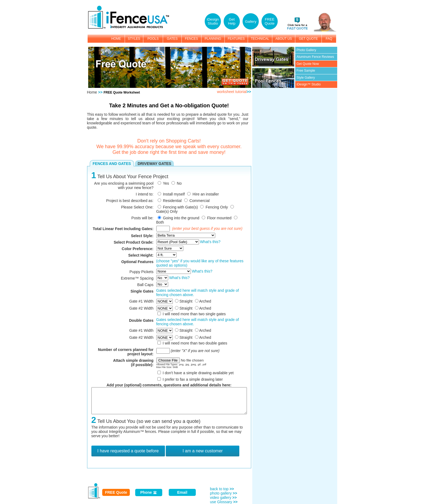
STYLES (134, 39)
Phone (149, 493)
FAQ (329, 39)
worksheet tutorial (234, 92)
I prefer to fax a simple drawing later (193, 379)
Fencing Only (217, 207)
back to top (222, 489)
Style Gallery (306, 78)
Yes (166, 183)
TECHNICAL (260, 39)
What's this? (210, 242)
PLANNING (213, 39)
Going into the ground (181, 218)
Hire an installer (206, 194)
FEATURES (236, 39)
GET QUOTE (308, 39)
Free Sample (306, 71)
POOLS (153, 39)
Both (160, 222)
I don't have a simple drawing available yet (198, 373)
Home (92, 92)
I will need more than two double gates (195, 343)
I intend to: (145, 194)
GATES (172, 39)
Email (182, 492)
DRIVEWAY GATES (154, 164)
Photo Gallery (307, 50)
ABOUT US (284, 39)
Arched (205, 301)
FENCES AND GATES (112, 164)
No (179, 183)
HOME (116, 39)
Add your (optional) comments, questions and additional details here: (169, 385)
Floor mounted (219, 218)
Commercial (199, 201)
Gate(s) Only (167, 211)
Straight (186, 301)
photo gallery (224, 493)
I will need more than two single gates (194, 314)
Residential (172, 201)
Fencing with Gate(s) (180, 207)
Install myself (174, 194)
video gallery (223, 498)
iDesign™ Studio (309, 84)
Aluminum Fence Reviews (315, 57)
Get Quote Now (308, 64)
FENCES (192, 39)
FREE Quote (116, 492)
